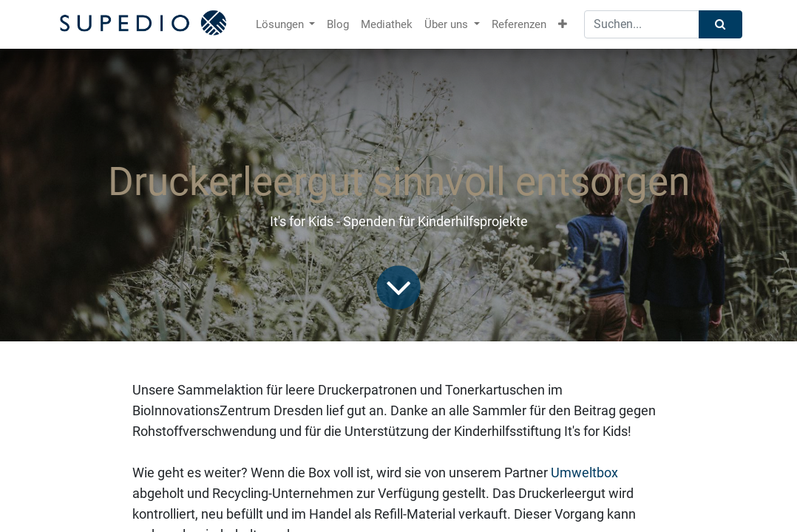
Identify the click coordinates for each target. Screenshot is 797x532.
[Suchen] (720, 25)
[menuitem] (338, 25)
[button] (563, 25)
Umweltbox (584, 473)
